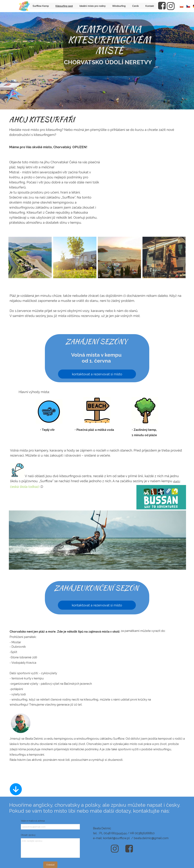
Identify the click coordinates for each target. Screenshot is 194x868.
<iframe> (147, 182)
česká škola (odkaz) (25, 487)
